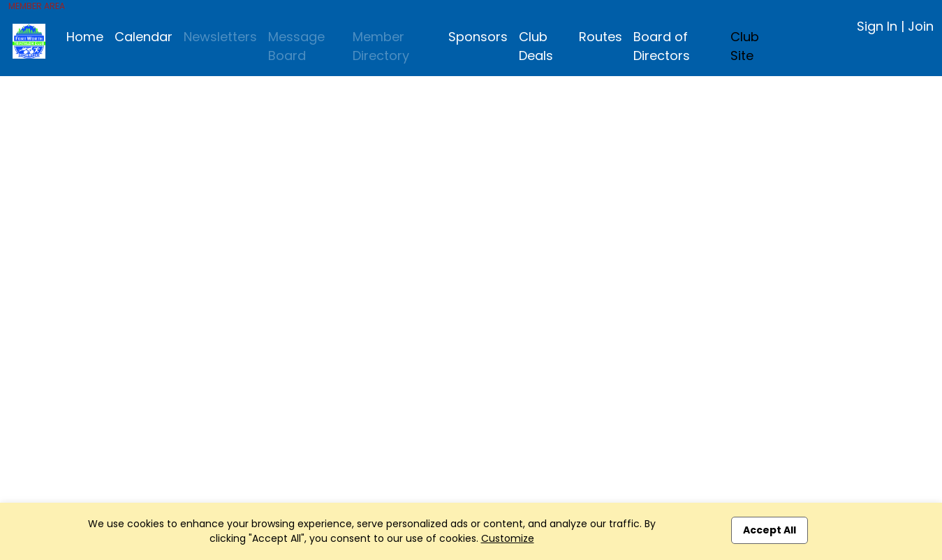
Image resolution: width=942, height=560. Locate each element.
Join (921, 26)
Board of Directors (662, 46)
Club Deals (536, 46)
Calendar (143, 37)
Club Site (745, 46)
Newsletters (220, 37)
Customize (508, 538)
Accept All (770, 530)
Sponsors (478, 37)
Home (85, 37)
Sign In (877, 26)
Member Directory (381, 46)
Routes (601, 37)
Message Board (296, 46)
